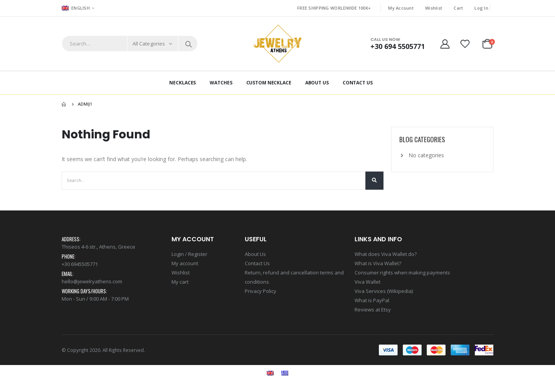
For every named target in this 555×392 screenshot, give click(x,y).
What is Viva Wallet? (378, 263)
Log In (481, 8)
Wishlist (434, 8)
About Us (317, 83)
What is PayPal (372, 300)
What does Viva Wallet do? (386, 254)
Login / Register (189, 254)
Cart (458, 8)
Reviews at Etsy (373, 310)
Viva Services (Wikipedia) (384, 291)
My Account (401, 8)
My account (185, 263)
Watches (221, 83)
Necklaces (182, 83)
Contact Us (358, 83)
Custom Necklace (269, 83)
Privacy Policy (261, 291)
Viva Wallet (367, 282)
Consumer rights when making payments (402, 273)
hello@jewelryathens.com (92, 281)
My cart (180, 282)
